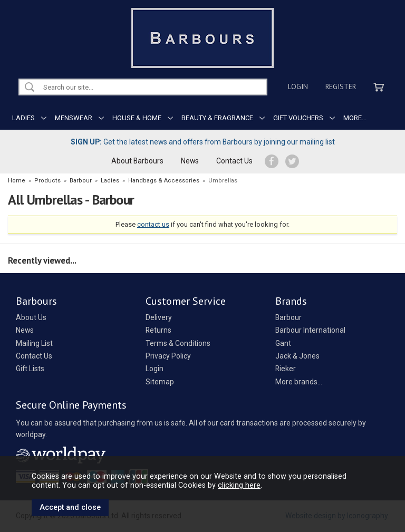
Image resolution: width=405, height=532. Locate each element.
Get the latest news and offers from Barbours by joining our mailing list (203, 142)
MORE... (355, 118)
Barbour (288, 317)
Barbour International (310, 330)
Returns (158, 330)
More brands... (299, 382)
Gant (283, 343)
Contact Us (234, 161)
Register (341, 86)
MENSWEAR (74, 118)
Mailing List (34, 343)
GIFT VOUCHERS (298, 118)
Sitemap (160, 382)
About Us (31, 317)
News (190, 161)
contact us (153, 224)
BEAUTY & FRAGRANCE (217, 118)
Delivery (159, 317)
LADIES (23, 118)
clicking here (239, 485)
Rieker (286, 369)
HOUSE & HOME (137, 118)
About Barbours (137, 161)
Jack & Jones (297, 356)
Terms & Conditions (178, 343)
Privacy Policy (168, 356)
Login (298, 86)
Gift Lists (30, 369)
